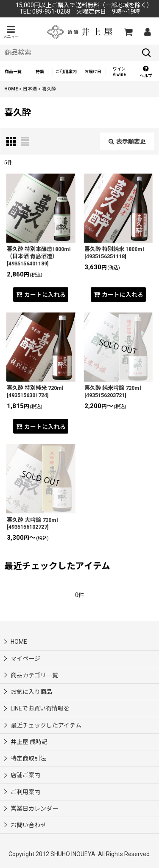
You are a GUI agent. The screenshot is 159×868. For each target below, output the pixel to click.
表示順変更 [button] (127, 141)
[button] (11, 32)
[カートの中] (128, 32)
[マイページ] (147, 32)
